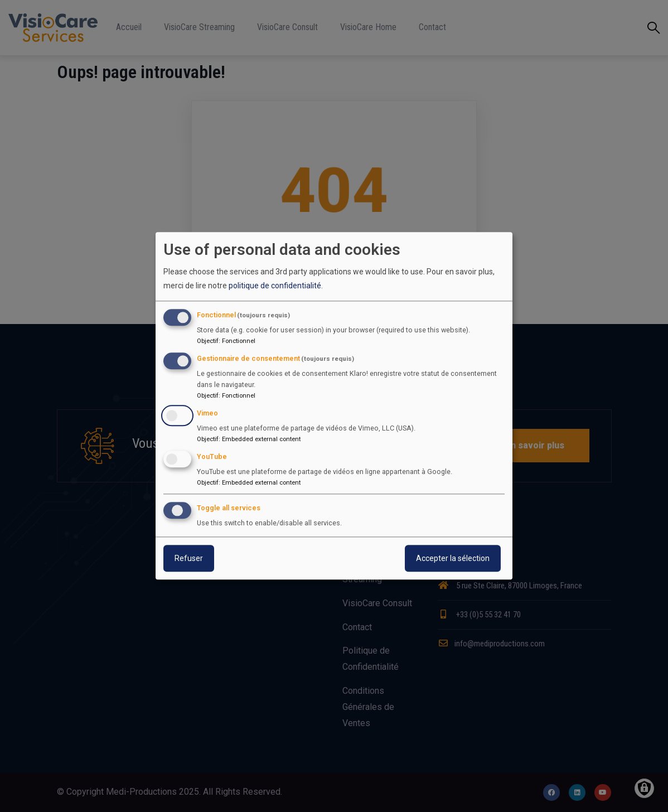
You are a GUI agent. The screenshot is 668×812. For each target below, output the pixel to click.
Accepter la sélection (453, 559)
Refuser (189, 559)
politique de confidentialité (275, 286)
